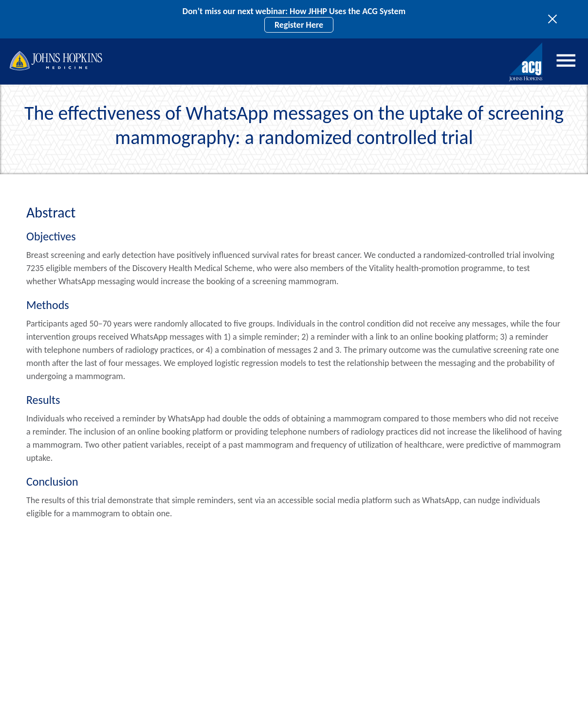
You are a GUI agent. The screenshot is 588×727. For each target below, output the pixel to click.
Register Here (299, 25)
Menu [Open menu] (566, 60)
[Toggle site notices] (555, 19)
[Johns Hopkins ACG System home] (526, 62)
